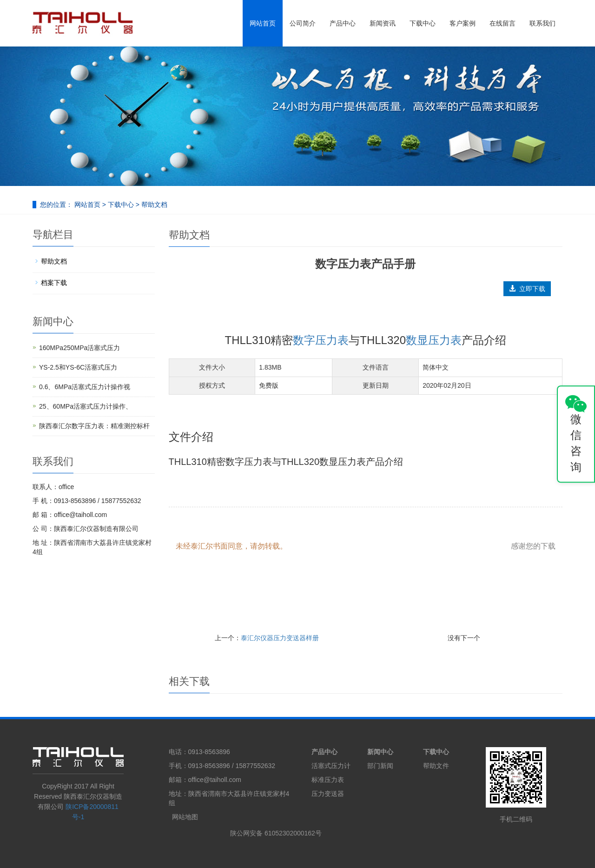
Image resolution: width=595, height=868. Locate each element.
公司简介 (303, 23)
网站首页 (263, 23)
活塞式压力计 (331, 766)
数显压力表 (434, 340)
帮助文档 (153, 205)
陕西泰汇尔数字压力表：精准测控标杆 (94, 426)
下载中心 (423, 23)
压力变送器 (328, 794)
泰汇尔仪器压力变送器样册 (280, 638)
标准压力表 (328, 780)
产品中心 (343, 23)
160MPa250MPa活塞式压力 (79, 348)
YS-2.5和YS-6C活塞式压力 (78, 367)
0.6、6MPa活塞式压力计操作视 (85, 387)
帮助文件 (436, 766)
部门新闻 (380, 766)
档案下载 (54, 283)
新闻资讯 (383, 23)
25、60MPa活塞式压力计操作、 (86, 406)
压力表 (332, 340)
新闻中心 (380, 752)
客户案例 (463, 23)
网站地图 (185, 817)
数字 (304, 340)
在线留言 (502, 23)
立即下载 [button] (527, 289)
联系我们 (542, 23)
